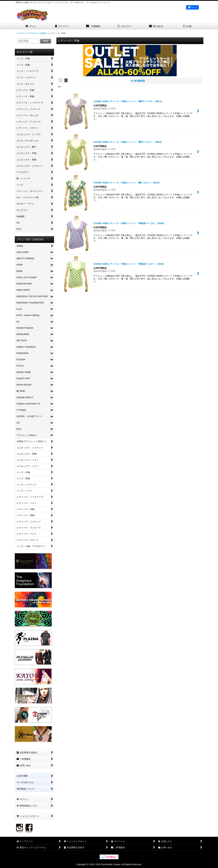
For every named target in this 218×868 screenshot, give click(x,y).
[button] (188, 26)
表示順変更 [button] (138, 81)
